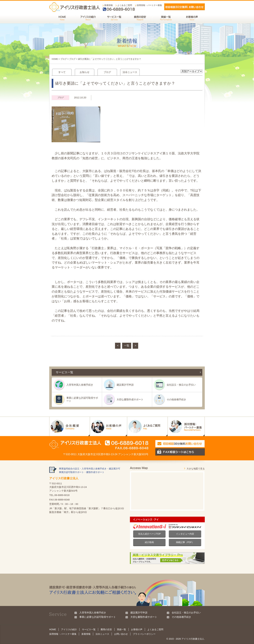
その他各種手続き (176, 399)
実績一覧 (121, 629)
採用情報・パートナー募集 (149, 5)
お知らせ (85, 72)
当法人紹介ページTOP (149, 534)
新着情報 (109, 5)
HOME (55, 59)
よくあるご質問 (125, 5)
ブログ (64, 59)
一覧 (127, 346)
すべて (62, 72)
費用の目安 (106, 629)
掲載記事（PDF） (185, 542)
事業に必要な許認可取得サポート (82, 399)
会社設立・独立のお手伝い (181, 385)
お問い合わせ (121, 634)
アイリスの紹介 (69, 629)
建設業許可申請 (125, 385)
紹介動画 (149, 542)
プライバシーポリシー (144, 634)
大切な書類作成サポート (130, 399)
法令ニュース (130, 72)
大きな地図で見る (196, 469)
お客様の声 (137, 629)
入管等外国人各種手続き (80, 385)
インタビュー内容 (185, 534)
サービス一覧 (89, 629)
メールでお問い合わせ (185, 7)
